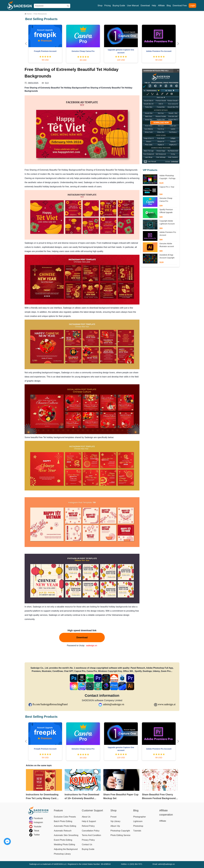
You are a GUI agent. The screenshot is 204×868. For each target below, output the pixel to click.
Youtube (37, 827)
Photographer (140, 817)
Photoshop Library (62, 854)
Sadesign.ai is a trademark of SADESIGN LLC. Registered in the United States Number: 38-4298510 (70, 864)
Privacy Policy (88, 840)
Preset (113, 817)
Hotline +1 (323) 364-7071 (132, 864)
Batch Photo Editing (63, 821)
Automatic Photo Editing (65, 826)
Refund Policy (88, 826)
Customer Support (92, 810)
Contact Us (87, 844)
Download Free (180, 6)
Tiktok (36, 831)
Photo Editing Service (120, 835)
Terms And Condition (91, 835)
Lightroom (138, 821)
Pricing (108, 6)
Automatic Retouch (63, 831)
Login (192, 6)
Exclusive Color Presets (65, 817)
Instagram (38, 822)
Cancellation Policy (91, 831)
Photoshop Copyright (120, 831)
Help (154, 6)
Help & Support (89, 821)
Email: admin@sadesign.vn (164, 864)
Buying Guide (119, 6)
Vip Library (115, 821)
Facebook (38, 818)
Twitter (37, 835)
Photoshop (138, 826)
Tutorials (137, 831)
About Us (86, 817)
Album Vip (115, 826)
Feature (58, 810)
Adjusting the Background (66, 849)
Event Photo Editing (63, 840)
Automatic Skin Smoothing (66, 835)
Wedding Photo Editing (64, 844)
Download (145, 6)
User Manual (133, 6)
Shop (100, 6)
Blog (169, 6)
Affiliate (161, 6)
